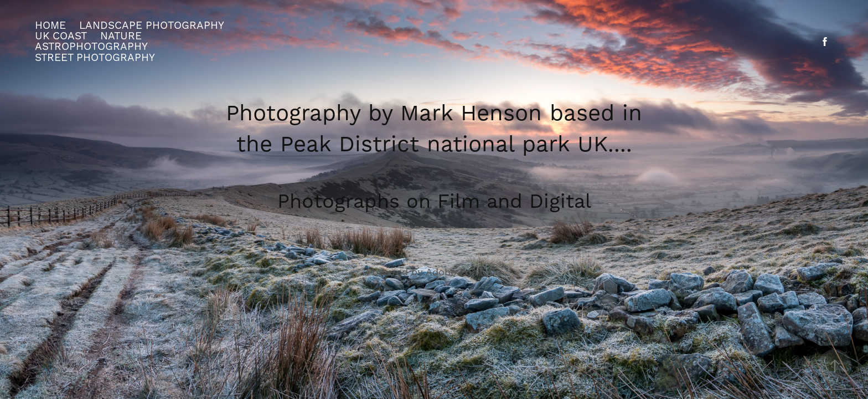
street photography (95, 58)
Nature (121, 36)
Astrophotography (91, 47)
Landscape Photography (152, 25)
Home (50, 25)
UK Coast (61, 36)
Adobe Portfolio (464, 272)
